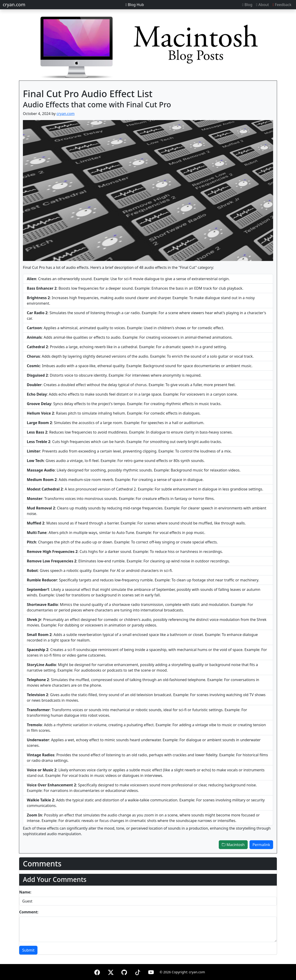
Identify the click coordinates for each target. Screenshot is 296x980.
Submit (28, 950)
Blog (247, 5)
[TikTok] (138, 972)
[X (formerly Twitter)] (111, 972)
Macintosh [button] (233, 845)
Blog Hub (135, 5)
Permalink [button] (261, 845)
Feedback (282, 5)
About (262, 5)
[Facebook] (97, 972)
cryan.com (14, 5)
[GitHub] (124, 972)
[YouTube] (151, 972)
